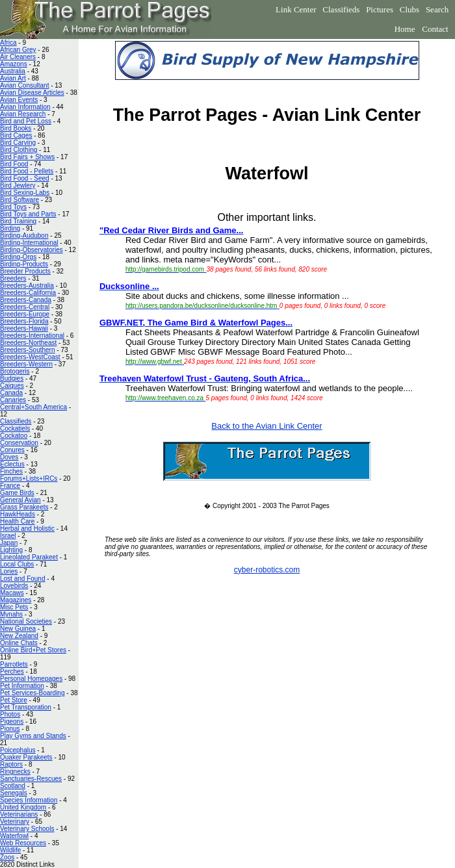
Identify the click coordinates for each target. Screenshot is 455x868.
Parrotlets (14, 664)
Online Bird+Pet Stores (33, 650)
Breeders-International (32, 336)
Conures (12, 450)
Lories (9, 571)
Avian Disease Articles (32, 93)
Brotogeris (15, 371)
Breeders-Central (25, 307)
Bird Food (14, 164)
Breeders (13, 278)
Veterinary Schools (27, 829)
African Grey (18, 50)
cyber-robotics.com (267, 570)
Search (437, 9)
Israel (8, 536)
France (10, 486)
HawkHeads (18, 514)
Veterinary (15, 822)
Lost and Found (23, 579)
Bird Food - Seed (25, 178)
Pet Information (22, 686)
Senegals (14, 793)
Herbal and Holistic (27, 529)
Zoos (7, 857)
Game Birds (17, 493)
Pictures (380, 9)
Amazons (14, 64)
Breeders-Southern (28, 350)
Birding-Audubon (24, 236)
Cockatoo (14, 436)
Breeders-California (28, 293)
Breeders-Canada (26, 300)
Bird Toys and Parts (28, 214)
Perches (12, 671)
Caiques (12, 386)
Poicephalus (18, 750)
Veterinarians (19, 814)
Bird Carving (18, 143)
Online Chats (19, 643)
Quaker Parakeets (26, 757)
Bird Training (18, 221)
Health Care (17, 521)
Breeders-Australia (27, 286)
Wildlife (10, 850)
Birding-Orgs (18, 257)
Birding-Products (24, 264)
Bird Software (19, 200)
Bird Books (16, 128)
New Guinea (18, 629)
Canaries (13, 400)
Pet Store (14, 700)
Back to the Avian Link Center (266, 426)
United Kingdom (23, 807)
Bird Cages (16, 135)
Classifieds (341, 9)
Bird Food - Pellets (27, 171)
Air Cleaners (18, 57)
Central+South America (33, 407)
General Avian (20, 500)
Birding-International (29, 243)
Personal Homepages (31, 679)
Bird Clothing (19, 150)
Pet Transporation (26, 707)
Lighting (11, 550)
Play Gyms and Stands (33, 736)
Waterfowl (14, 836)
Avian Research (23, 114)
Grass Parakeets (24, 507)
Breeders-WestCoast (30, 357)
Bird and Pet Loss (26, 121)
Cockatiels (15, 428)
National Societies (26, 621)
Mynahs (11, 614)
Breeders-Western (26, 364)
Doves (9, 457)
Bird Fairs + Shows (27, 157)
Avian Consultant (24, 85)
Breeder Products (25, 271)
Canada (11, 393)
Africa (8, 43)
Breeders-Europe (25, 314)
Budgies (12, 378)
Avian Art (13, 78)
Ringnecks (15, 772)
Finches (11, 471)
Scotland (13, 786)
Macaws (12, 593)
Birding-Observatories (32, 250)
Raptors (11, 764)
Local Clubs (17, 564)
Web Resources (23, 843)
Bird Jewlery (18, 185)
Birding (10, 228)
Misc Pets (14, 607)
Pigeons (12, 721)
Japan (9, 543)
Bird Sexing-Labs (25, 193)
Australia (13, 71)
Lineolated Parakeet (29, 557)
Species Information (29, 800)
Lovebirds (14, 586)
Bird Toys (13, 207)
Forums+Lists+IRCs (29, 479)
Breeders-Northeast (28, 343)
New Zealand (19, 636)
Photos (10, 714)
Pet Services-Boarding (32, 693)
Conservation (19, 443)
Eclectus (12, 464)
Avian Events (19, 100)
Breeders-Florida (24, 321)
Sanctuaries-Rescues (31, 779)
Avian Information (25, 107)
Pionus (10, 729)
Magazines (16, 600)
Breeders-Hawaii (24, 328)
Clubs (409, 9)
